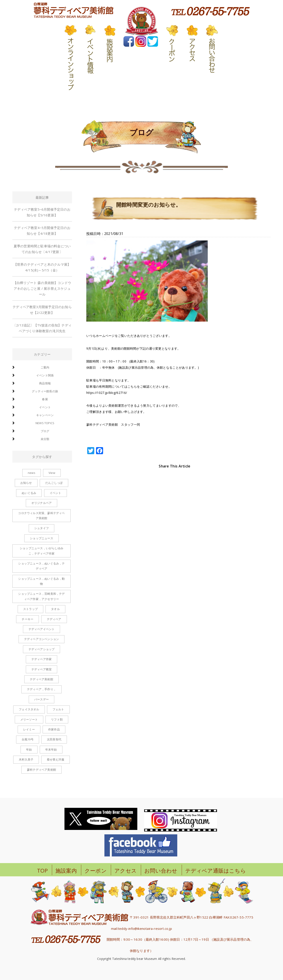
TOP (42, 870)
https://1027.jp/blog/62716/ (107, 393)
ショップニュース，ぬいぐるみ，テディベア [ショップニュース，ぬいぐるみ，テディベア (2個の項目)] (41, 566)
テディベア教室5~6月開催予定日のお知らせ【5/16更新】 (42, 212)
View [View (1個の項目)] (52, 473)
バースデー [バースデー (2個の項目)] (42, 699)
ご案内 (45, 367)
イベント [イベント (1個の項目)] (56, 493)
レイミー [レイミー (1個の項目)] (29, 729)
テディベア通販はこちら (216, 870)
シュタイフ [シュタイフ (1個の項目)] (42, 528)
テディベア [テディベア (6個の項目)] (54, 619)
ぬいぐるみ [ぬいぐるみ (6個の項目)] (29, 493)
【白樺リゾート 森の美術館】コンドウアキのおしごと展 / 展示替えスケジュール (42, 288)
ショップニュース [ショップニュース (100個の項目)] (42, 538)
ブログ (45, 431)
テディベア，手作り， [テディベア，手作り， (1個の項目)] (42, 689)
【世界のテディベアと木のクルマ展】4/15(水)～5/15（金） (42, 267)
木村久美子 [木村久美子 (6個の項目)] (26, 759)
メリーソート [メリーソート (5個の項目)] (29, 719)
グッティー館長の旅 (45, 391)
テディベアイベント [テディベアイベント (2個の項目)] (42, 629)
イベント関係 (45, 375)
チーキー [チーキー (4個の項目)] (27, 619)
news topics (45, 423)
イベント (45, 407)
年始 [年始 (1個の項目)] (29, 749)
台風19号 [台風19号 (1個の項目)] (28, 739)
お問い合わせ (161, 870)
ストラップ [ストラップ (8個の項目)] (30, 609)
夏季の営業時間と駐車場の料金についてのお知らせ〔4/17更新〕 (42, 249)
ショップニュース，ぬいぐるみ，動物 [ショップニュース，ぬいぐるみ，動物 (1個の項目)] (41, 581)
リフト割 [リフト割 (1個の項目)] (57, 719)
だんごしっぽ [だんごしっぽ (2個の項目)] (54, 483)
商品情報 (45, 383)
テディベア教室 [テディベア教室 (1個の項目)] (42, 669)
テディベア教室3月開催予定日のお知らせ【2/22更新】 (42, 310)
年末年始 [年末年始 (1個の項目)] (51, 749)
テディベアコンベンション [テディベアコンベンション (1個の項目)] (42, 639)
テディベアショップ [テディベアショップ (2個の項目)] (42, 649)
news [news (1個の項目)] (32, 473)
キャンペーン (45, 415)
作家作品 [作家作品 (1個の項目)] (54, 729)
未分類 (45, 439)
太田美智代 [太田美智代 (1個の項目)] (54, 739)
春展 (45, 399)
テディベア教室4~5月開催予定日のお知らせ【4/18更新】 (42, 231)
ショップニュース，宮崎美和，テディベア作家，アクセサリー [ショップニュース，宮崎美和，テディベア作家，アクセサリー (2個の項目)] (41, 596)
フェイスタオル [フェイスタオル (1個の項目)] (29, 709)
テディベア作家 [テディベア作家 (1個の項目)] (42, 659)
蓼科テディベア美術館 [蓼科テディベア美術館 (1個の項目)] (42, 770)
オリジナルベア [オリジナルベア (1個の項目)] (42, 503)
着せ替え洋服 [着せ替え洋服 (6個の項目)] (56, 759)
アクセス (125, 870)
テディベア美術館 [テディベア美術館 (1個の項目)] (42, 679)
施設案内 (66, 870)
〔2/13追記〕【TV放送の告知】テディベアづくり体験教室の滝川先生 (42, 328)
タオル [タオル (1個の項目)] (55, 609)
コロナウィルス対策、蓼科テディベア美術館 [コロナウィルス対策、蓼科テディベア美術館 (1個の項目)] (41, 516)
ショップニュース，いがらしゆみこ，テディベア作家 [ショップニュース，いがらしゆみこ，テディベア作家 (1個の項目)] (42, 551)
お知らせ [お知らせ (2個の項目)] (26, 483)
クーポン (96, 870)
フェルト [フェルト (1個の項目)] (58, 709)
